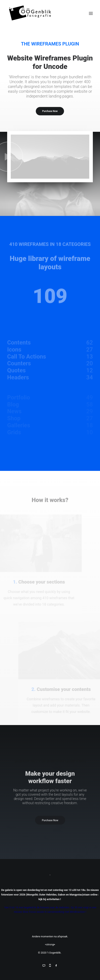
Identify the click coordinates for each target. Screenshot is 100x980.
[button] (91, 13)
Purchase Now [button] (50, 111)
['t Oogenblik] (50, 13)
